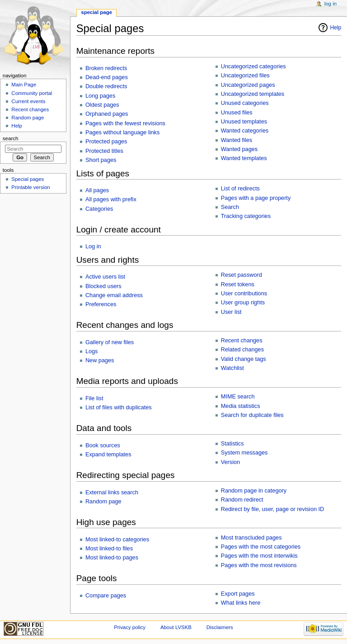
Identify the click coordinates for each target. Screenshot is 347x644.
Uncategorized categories (253, 66)
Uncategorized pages (248, 85)
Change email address (114, 295)
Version (230, 462)
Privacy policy (130, 627)
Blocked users (103, 286)
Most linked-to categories (117, 540)
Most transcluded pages (251, 538)
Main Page (24, 85)
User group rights (243, 303)
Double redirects (106, 86)
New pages (100, 360)
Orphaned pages (107, 114)
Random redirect (242, 500)
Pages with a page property (256, 198)
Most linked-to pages (112, 558)
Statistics (232, 444)
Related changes (242, 350)
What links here (241, 603)
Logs (92, 351)
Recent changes (242, 341)
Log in (93, 246)
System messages (244, 453)
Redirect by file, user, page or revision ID (272, 509)
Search (230, 207)
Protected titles (104, 151)
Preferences (101, 304)
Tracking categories (246, 216)
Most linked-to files (109, 549)
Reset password (241, 275)
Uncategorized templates (253, 94)
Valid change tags (244, 359)
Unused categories (245, 103)
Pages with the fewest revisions (125, 123)
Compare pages (106, 596)
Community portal (32, 93)
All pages (97, 190)
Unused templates (244, 122)
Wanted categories (245, 131)
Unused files (237, 113)
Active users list (105, 277)
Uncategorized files (245, 76)
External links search (112, 492)
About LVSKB (176, 627)
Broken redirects (106, 68)
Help (336, 28)
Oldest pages (102, 105)
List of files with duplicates (119, 407)
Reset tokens (238, 284)
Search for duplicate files (252, 415)
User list (231, 312)
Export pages (238, 594)
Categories (99, 209)
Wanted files (237, 140)
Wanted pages (239, 149)
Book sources (103, 445)
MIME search (238, 397)
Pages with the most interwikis (259, 556)
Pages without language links (122, 133)
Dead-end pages (107, 77)
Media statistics (241, 406)
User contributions (244, 294)
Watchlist (232, 368)
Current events (28, 101)
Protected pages (106, 142)
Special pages (28, 179)
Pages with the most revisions (259, 565)
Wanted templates (244, 158)
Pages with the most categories (261, 547)
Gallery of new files (110, 342)
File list (94, 398)
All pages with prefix (111, 199)
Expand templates (108, 455)
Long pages (100, 96)
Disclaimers (220, 627)
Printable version (30, 187)
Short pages (101, 160)
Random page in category (254, 491)
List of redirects (240, 189)
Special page (96, 12)
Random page (103, 502)
